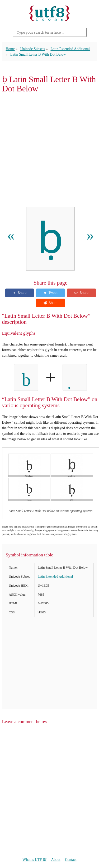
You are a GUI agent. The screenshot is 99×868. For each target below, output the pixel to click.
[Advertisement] (49, 151)
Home (10, 49)
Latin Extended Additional (70, 49)
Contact (71, 860)
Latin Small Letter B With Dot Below (38, 54)
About (56, 860)
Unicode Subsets (33, 49)
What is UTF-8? (34, 860)
